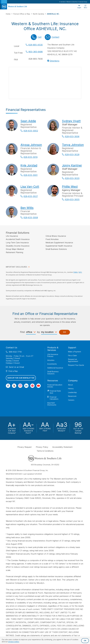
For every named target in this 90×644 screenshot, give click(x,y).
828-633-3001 (31, 175)
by (38, 332)
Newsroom (72, 396)
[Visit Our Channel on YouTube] (38, 386)
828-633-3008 (31, 218)
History (71, 389)
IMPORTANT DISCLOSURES (16, 267)
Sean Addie (28, 121)
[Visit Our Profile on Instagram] (20, 386)
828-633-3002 (31, 131)
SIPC (80, 272)
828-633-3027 (31, 196)
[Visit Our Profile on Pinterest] (32, 386)
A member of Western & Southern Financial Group (73, 2)
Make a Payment (75, 352)
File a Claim (72, 355)
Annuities (51, 360)
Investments (52, 364)
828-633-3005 (72, 200)
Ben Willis (27, 208)
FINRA (76, 272)
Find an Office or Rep (22, 14)
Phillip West (70, 187)
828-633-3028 (72, 155)
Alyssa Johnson (31, 145)
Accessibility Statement (62, 447)
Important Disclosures (52, 404)
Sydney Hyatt (71, 121)
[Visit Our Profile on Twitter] (14, 386)
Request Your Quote (76, 365)
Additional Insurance (55, 368)
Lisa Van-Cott (30, 187)
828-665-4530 (36, 45)
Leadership (72, 392)
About (70, 385)
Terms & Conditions (45, 451)
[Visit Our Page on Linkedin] (26, 386)
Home (8, 14)
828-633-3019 (31, 157)
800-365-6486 (36, 52)
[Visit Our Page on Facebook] (8, 386)
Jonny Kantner (72, 165)
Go (65, 332)
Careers (71, 400)
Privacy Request (25, 447)
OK (85, 641)
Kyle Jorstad (29, 165)
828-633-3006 (72, 136)
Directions (54, 61)
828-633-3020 (72, 178)
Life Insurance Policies (53, 355)
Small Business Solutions (53, 373)
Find (22, 332)
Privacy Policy (42, 447)
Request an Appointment (73, 360)
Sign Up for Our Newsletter (21, 378)
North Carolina (39, 14)
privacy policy (14, 642)
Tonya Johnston (73, 145)
